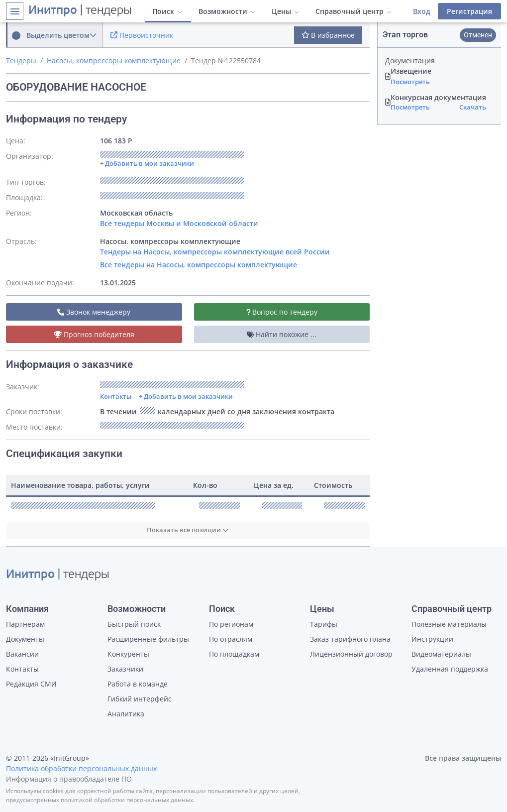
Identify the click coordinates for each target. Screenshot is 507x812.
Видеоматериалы (441, 654)
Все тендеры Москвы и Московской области (179, 223)
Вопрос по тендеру (282, 312)
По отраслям (231, 639)
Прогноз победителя (94, 334)
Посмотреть (410, 82)
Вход (422, 11)
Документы (25, 639)
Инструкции (432, 639)
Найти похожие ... (282, 334)
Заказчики (125, 669)
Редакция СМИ (31, 684)
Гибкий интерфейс (140, 699)
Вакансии (22, 654)
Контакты (116, 396)
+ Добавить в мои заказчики (186, 396)
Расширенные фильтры (148, 639)
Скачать (473, 107)
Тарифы (324, 624)
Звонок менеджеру (94, 312)
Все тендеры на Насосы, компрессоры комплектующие (199, 265)
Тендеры (21, 60)
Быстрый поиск (134, 624)
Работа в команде (138, 684)
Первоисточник (142, 35)
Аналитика (126, 714)
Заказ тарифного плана (350, 639)
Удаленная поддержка (450, 669)
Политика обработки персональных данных (81, 768)
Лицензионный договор (351, 654)
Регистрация (469, 11)
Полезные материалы (449, 624)
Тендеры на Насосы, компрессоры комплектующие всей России (215, 252)
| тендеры (80, 11)
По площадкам (234, 654)
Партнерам (25, 624)
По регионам (231, 624)
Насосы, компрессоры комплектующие (114, 60)
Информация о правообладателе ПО (69, 779)
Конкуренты (128, 654)
